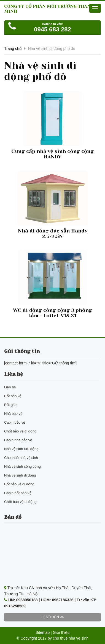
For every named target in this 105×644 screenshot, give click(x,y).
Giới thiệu (61, 632)
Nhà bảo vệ (13, 414)
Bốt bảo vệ (13, 396)
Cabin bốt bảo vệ (18, 493)
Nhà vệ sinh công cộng (22, 466)
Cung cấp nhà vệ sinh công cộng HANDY (52, 154)
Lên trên (52, 617)
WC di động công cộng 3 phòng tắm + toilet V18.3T (52, 313)
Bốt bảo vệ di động (19, 484)
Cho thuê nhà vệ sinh (21, 458)
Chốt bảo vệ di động (20, 431)
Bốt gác (10, 405)
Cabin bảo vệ (15, 422)
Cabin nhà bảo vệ (18, 440)
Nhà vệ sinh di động (20, 475)
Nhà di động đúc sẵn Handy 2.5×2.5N (53, 234)
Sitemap (43, 632)
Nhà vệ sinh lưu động (21, 449)
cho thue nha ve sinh (71, 638)
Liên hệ (10, 387)
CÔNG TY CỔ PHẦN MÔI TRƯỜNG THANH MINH (49, 9)
